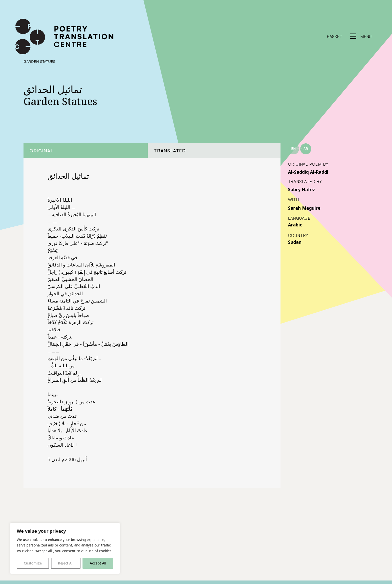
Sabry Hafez (301, 189)
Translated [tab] (170, 151)
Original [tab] (41, 151)
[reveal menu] (361, 37)
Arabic (295, 225)
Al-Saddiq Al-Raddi (308, 172)
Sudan (295, 242)
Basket (334, 37)
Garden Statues (39, 61)
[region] (65, 548)
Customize (33, 563)
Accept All (98, 563)
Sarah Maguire (304, 208)
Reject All (66, 563)
